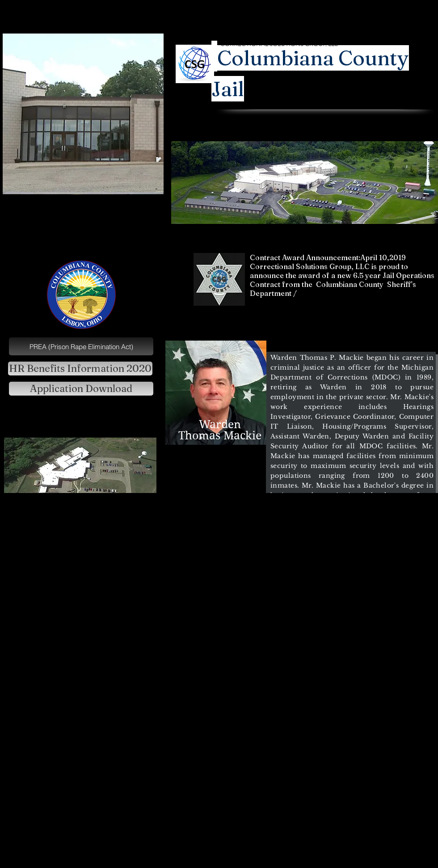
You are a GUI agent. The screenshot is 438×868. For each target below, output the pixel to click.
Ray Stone (341, 132)
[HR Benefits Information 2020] (80, 369)
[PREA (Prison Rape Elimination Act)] (81, 346)
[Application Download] (81, 389)
